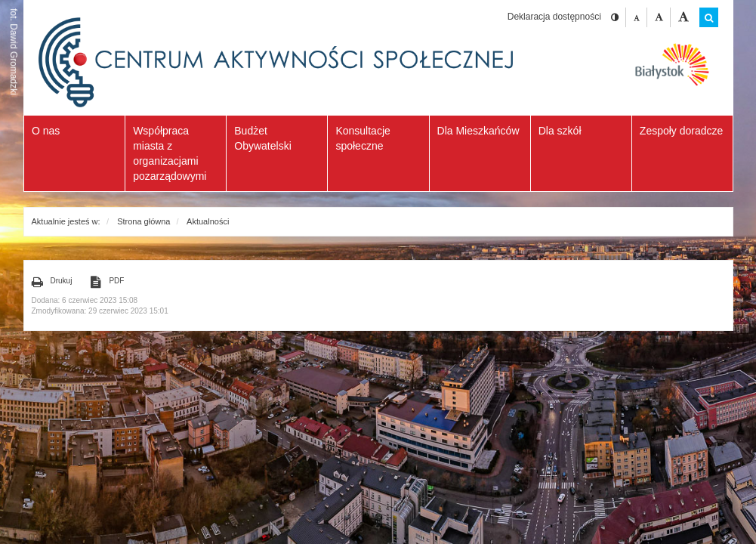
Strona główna (143, 221)
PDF (107, 282)
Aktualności (208, 221)
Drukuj (52, 282)
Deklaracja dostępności (554, 17)
